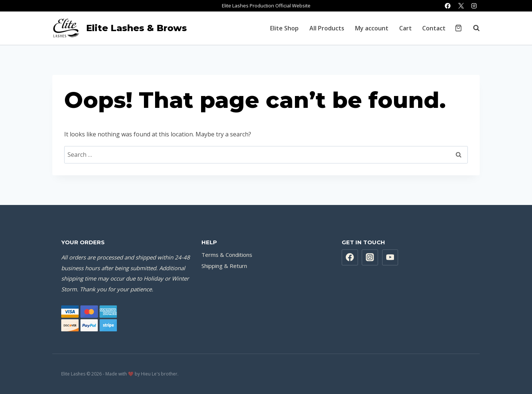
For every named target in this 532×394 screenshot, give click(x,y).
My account (372, 28)
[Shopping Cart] (458, 28)
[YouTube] (390, 258)
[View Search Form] (473, 28)
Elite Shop (284, 28)
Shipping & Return (224, 266)
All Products (327, 28)
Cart (405, 28)
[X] (461, 6)
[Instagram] (474, 6)
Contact (434, 28)
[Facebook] (448, 6)
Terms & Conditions (227, 255)
